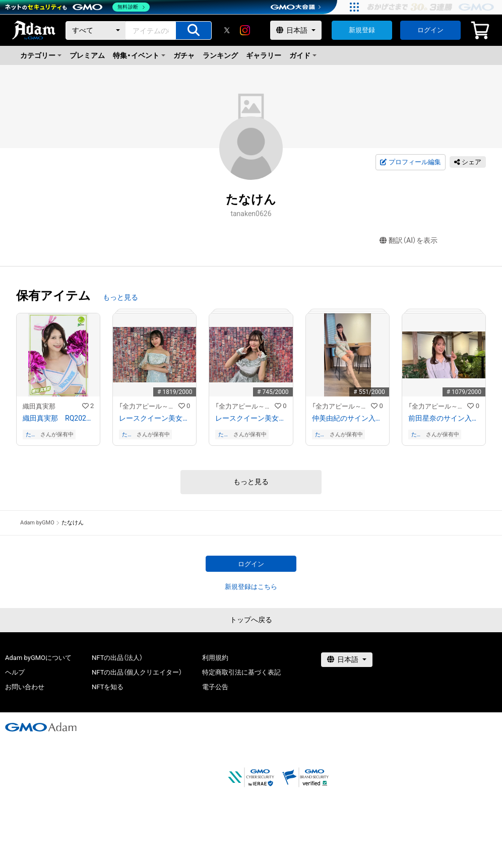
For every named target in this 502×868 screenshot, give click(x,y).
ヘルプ (15, 672)
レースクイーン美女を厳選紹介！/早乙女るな (154, 418)
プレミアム (87, 55)
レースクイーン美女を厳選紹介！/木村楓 (251, 418)
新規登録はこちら (251, 587)
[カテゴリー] (96, 30)
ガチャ (184, 55)
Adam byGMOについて (38, 658)
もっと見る (120, 297)
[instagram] (245, 30)
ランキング (220, 55)
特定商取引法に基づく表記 (241, 672)
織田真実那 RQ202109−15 (58, 418)
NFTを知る (108, 687)
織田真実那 (39, 406)
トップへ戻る (251, 620)
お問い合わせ (25, 687)
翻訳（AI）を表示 (409, 241)
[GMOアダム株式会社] (41, 727)
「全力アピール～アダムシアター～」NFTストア (149, 406)
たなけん (31, 435)
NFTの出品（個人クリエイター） (137, 672)
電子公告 (215, 687)
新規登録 (362, 30)
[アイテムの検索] (194, 30)
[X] (227, 30)
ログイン (430, 30)
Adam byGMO (37, 523)
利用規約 (215, 658)
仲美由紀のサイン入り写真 (348, 418)
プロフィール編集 (410, 162)
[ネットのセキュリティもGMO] (77, 7)
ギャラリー (264, 55)
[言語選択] (296, 30)
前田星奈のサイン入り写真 (444, 418)
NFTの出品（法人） (117, 658)
